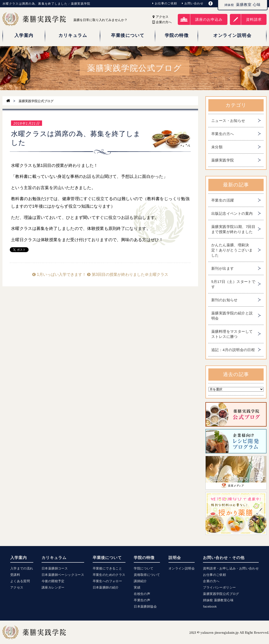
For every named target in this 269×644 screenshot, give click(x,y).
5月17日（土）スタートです (233, 284)
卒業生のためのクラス (109, 575)
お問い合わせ (193, 3)
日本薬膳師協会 (145, 606)
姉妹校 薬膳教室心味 (218, 600)
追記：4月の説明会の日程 (233, 350)
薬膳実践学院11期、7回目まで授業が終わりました (233, 229)
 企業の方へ (162, 22)
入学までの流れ (22, 568)
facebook (210, 606)
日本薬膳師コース (55, 568)
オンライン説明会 (182, 568)
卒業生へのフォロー (107, 581)
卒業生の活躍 (223, 200)
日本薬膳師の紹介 (106, 587)
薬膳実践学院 (223, 160)
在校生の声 (142, 594)
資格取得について (147, 575)
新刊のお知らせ (224, 300)
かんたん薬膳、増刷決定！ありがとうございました (232, 250)
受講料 (15, 575)
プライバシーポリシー (219, 587)
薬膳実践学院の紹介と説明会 (232, 316)
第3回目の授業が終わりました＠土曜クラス (128, 274)
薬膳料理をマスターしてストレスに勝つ (232, 334)
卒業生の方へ (223, 134)
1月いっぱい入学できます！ (59, 274)
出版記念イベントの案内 (232, 213)
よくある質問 (20, 581)
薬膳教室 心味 (243, 5)
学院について (144, 568)
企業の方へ (211, 581)
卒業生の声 (142, 600)
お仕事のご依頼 (165, 3)
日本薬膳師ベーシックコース (63, 575)
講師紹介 (140, 581)
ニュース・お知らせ (228, 121)
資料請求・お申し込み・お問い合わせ (231, 568)
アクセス (161, 17)
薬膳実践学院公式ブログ (221, 594)
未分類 (217, 147)
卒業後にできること (107, 568)
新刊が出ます (223, 268)
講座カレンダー (53, 587)
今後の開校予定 (53, 581)
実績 (137, 587)
